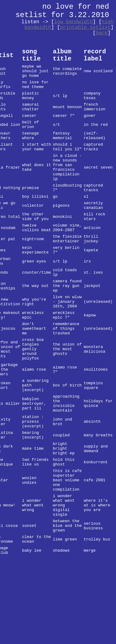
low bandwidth (73, 22)
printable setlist (85, 28)
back (101, 33)
